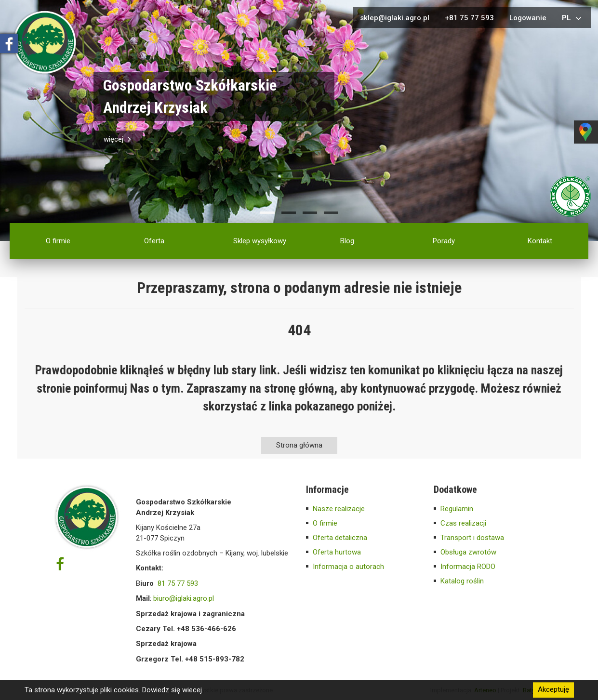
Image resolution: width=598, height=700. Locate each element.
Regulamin (457, 509)
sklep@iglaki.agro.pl (395, 18)
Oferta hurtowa (337, 552)
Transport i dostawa (472, 538)
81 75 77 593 (178, 583)
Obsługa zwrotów (468, 552)
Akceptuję (553, 690)
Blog (347, 241)
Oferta (154, 241)
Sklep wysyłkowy (260, 241)
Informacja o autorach (348, 567)
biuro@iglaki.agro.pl (184, 598)
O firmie (58, 241)
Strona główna (299, 445)
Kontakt (540, 241)
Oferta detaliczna (340, 538)
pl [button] (573, 18)
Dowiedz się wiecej (172, 690)
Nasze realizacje (339, 509)
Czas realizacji (463, 523)
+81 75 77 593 (469, 18)
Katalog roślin (462, 581)
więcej (118, 139)
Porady (444, 241)
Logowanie (528, 18)
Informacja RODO (468, 567)
